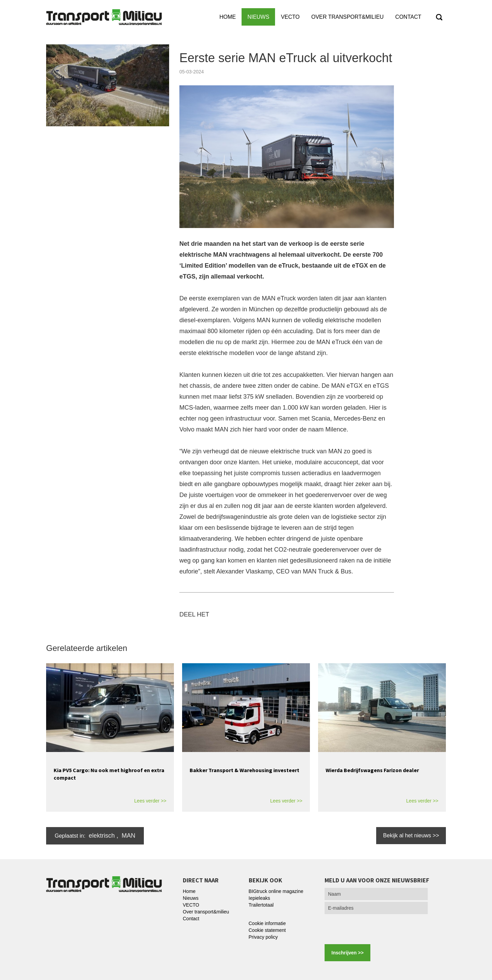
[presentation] (377, 929)
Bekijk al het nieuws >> (411, 835)
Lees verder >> (150, 801)
